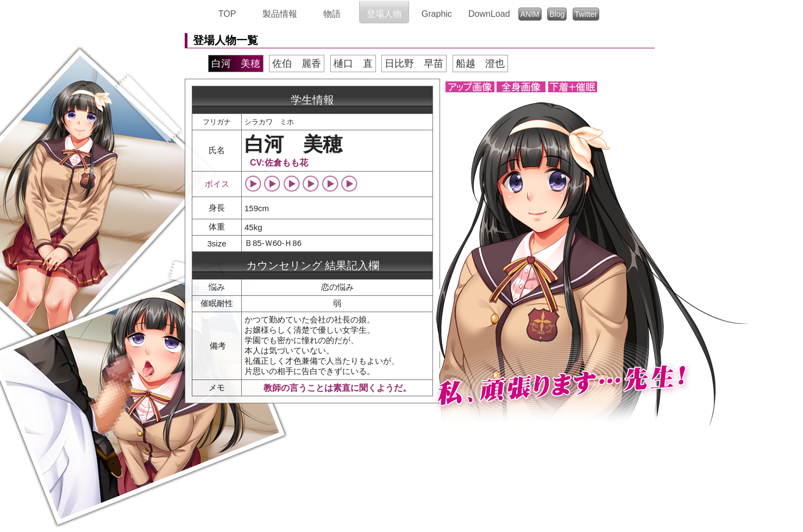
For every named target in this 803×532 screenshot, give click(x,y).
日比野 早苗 (414, 64)
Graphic (437, 14)
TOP (227, 14)
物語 (332, 14)
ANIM (530, 14)
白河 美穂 (236, 64)
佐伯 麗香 (297, 64)
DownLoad (489, 14)
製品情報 (280, 14)
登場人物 (384, 14)
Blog (557, 14)
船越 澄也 (480, 64)
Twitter (586, 14)
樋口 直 (353, 64)
